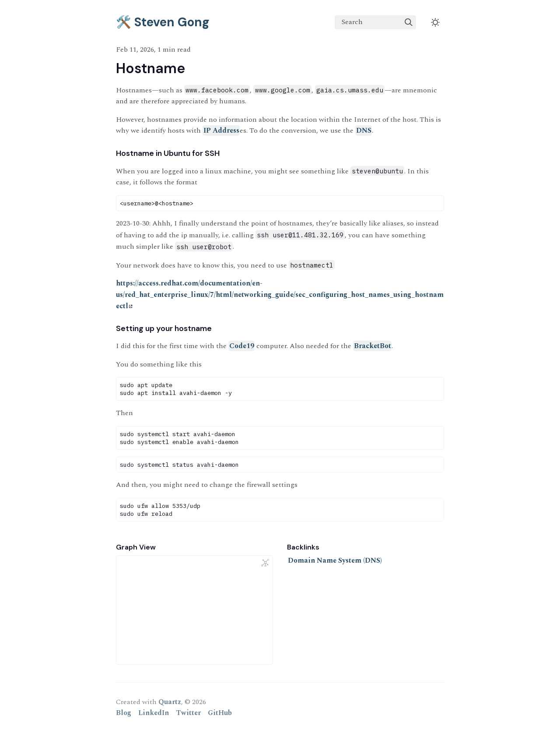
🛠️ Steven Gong (163, 22)
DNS (364, 130)
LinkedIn (154, 713)
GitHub (220, 713)
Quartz (170, 702)
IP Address (221, 130)
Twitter (188, 713)
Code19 (242, 346)
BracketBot (373, 346)
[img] (409, 22)
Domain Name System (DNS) (335, 560)
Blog (124, 713)
